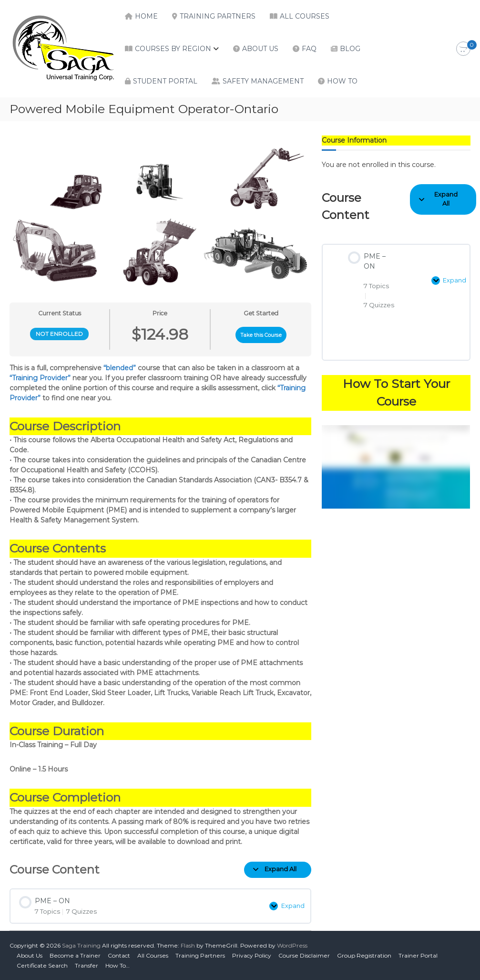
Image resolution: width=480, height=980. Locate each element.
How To (342, 81)
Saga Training (81, 945)
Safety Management (263, 81)
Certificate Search (42, 965)
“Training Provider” (40, 378)
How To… (117, 965)
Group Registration (364, 955)
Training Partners (218, 16)
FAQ (309, 49)
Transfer (87, 965)
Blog (350, 49)
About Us (260, 49)
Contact (119, 955)
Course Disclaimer (304, 955)
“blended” (120, 368)
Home (146, 16)
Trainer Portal (418, 955)
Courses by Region (173, 49)
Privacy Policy (252, 955)
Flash (188, 945)
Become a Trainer (75, 955)
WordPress (292, 945)
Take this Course (261, 335)
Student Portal (165, 81)
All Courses (305, 16)
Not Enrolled (59, 334)
